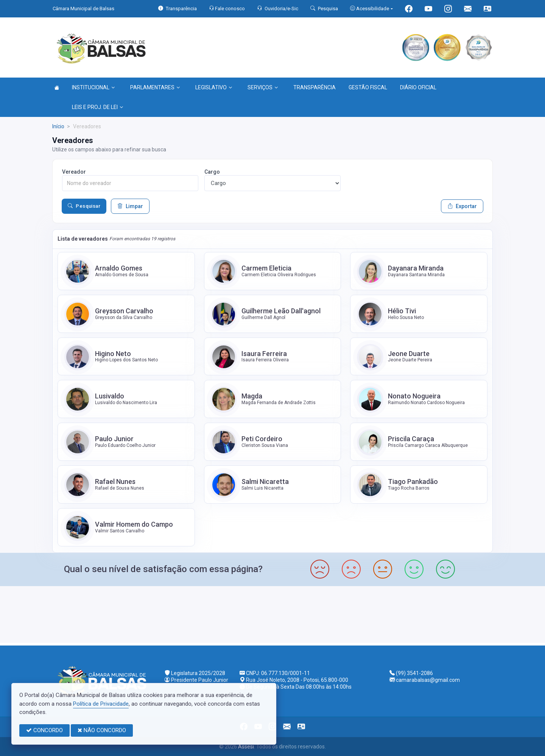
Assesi (246, 747)
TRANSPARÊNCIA (315, 87)
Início (58, 126)
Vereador (74, 172)
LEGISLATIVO (214, 87)
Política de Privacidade (101, 704)
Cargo (212, 172)
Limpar (130, 206)
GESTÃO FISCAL (368, 87)
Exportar (462, 206)
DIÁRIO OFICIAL (418, 87)
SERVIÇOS (263, 87)
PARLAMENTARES (155, 87)
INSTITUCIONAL (93, 87)
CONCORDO (44, 730)
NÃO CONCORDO (102, 730)
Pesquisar (84, 206)
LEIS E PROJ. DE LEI (97, 107)
